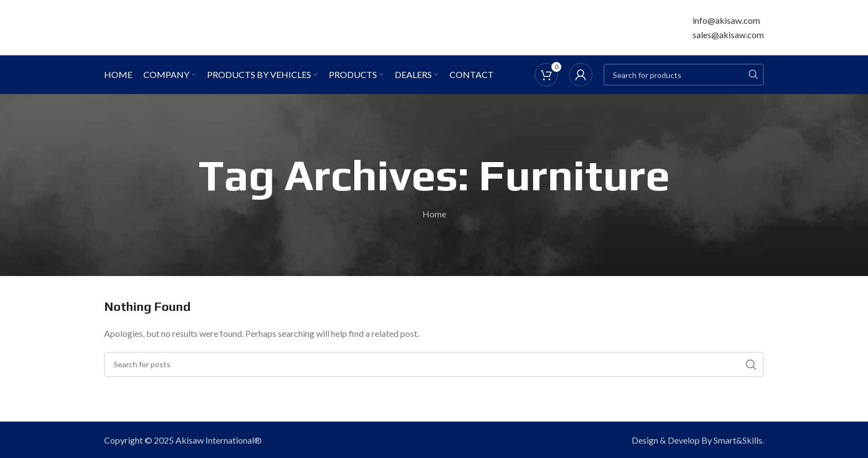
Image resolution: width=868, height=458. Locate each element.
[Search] (684, 75)
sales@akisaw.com (728, 35)
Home (434, 214)
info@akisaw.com (726, 20)
